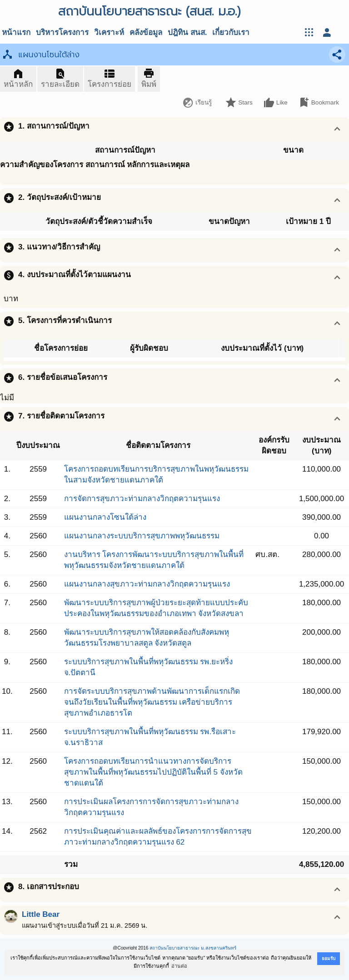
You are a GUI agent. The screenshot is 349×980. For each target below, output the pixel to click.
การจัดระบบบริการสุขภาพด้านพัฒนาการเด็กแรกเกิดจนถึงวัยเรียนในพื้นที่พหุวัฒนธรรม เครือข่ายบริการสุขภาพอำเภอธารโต (152, 702)
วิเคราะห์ (109, 32)
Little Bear (41, 914)
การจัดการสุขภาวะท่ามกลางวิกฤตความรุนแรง (142, 499)
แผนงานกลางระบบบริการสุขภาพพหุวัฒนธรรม (142, 536)
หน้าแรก (16, 32)
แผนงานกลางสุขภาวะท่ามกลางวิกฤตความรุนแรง (147, 584)
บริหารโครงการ (62, 32)
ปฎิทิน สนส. (187, 32)
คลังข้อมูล (146, 32)
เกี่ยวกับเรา (231, 32)
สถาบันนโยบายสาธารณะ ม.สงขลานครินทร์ (193, 948)
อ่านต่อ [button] (179, 966)
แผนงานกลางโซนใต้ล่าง (105, 517)
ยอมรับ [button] (329, 958)
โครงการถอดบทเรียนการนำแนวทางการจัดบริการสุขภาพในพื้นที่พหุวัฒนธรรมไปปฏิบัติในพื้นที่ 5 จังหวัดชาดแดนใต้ (153, 772)
